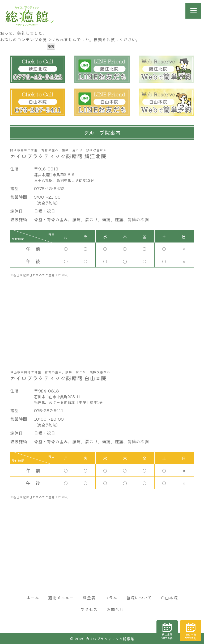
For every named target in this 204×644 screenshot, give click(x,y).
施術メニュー (61, 597)
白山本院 (169, 597)
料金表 (89, 597)
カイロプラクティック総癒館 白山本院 (102, 376)
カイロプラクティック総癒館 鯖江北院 (102, 154)
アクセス (89, 609)
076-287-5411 (49, 410)
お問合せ (115, 609)
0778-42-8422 (49, 188)
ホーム (33, 597)
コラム (111, 597)
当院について (139, 597)
